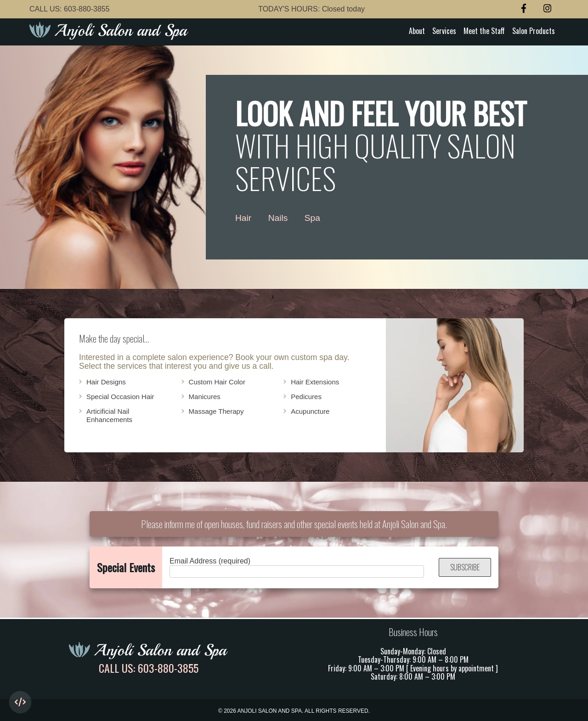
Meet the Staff (484, 31)
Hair (243, 218)
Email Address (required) (297, 567)
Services (444, 31)
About (417, 31)
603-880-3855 (87, 9)
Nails (278, 218)
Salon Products (534, 31)
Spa (312, 218)
